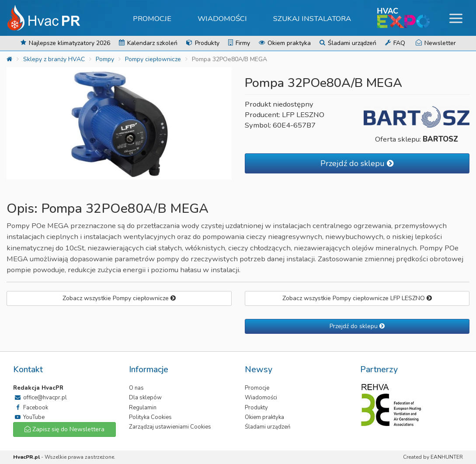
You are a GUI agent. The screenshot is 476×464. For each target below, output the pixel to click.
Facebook (31, 408)
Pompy (105, 59)
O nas (136, 388)
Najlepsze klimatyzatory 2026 (65, 43)
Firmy (239, 43)
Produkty (203, 43)
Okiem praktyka (285, 43)
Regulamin (143, 408)
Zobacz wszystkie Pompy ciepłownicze (119, 298)
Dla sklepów (145, 398)
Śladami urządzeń (348, 43)
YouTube (29, 417)
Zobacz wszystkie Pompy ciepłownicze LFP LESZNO (357, 298)
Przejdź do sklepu (357, 163)
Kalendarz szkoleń (148, 43)
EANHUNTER (447, 457)
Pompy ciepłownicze (153, 59)
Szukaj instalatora (312, 19)
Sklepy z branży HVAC (54, 59)
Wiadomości (222, 19)
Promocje (152, 19)
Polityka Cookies (150, 417)
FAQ (395, 43)
